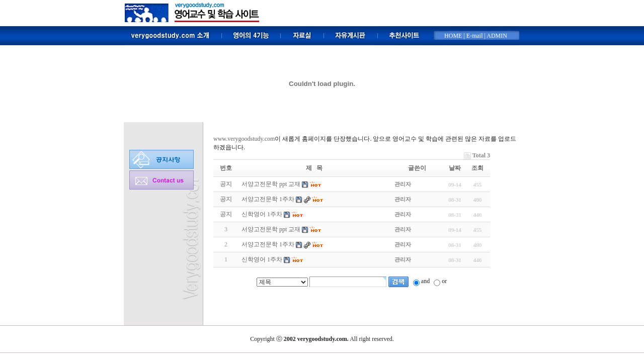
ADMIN (497, 36)
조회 (477, 168)
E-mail (475, 36)
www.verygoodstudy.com (244, 139)
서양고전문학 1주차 (268, 244)
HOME (453, 36)
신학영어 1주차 (262, 259)
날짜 (455, 168)
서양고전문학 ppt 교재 (271, 229)
